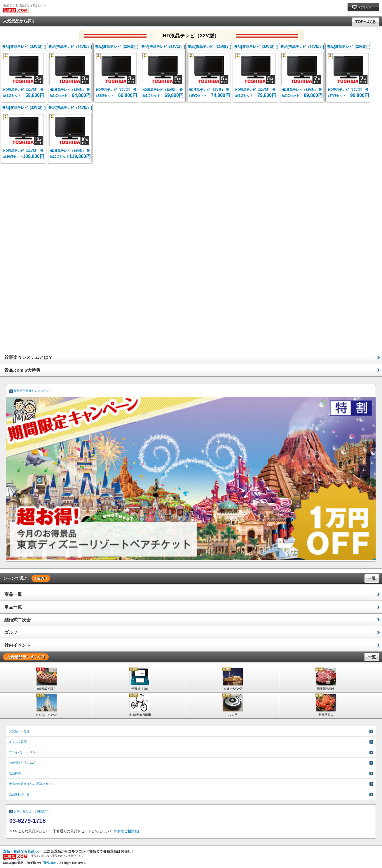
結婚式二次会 (18, 620)
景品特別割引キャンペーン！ (33, 391)
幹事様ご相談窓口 (128, 831)
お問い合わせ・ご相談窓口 (31, 811)
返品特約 (15, 773)
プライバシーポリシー (24, 752)
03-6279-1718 (28, 821)
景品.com (50, 863)
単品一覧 (13, 607)
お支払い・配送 (19, 731)
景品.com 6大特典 (22, 370)
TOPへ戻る (366, 22)
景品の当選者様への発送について (31, 784)
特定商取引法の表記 (22, 763)
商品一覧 (13, 594)
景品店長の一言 (19, 794)
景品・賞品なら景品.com (23, 851)
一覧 (372, 578)
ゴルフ (11, 632)
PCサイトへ (363, 7)
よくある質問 (18, 742)
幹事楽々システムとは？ (28, 357)
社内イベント (18, 645)
